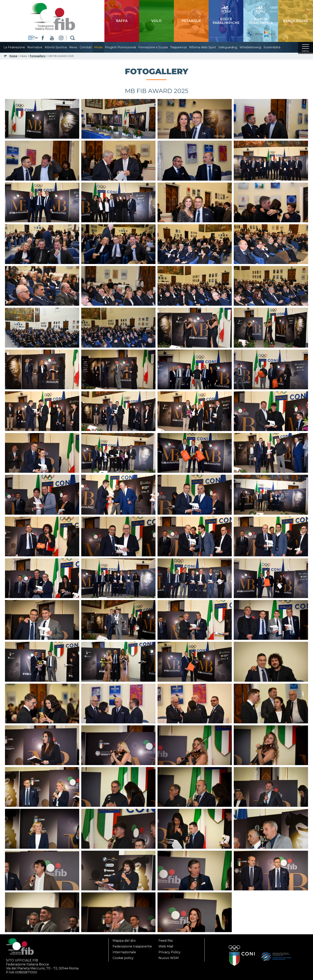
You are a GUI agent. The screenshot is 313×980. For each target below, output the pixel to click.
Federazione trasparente (132, 946)
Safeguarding (232, 47)
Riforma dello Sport (207, 47)
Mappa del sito (124, 941)
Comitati (90, 47)
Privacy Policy (169, 952)
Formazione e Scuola (157, 47)
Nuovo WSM (169, 958)
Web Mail (166, 946)
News (77, 47)
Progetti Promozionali (124, 47)
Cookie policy (123, 958)
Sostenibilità (276, 47)
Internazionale (124, 952)
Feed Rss (166, 941)
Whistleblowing (254, 47)
